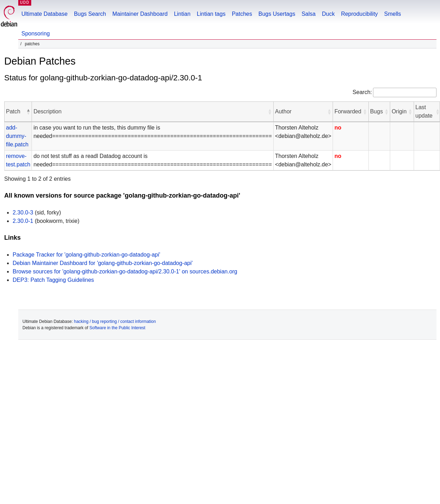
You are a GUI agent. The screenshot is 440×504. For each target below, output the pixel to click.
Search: (362, 92)
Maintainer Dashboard (140, 14)
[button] (28, 112)
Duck (328, 14)
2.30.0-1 (23, 221)
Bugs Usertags (277, 14)
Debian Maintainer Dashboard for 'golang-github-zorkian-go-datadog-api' (103, 263)
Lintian (182, 14)
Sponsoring (36, 34)
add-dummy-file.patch (17, 136)
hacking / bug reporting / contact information (115, 321)
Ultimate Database (45, 14)
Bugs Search (90, 14)
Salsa (308, 14)
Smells (393, 14)
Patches (242, 14)
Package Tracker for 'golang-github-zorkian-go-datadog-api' (86, 255)
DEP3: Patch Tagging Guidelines (53, 280)
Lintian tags (211, 14)
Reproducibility (359, 14)
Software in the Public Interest (117, 328)
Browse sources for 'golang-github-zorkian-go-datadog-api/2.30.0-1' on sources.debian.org (125, 271)
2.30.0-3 (23, 213)
